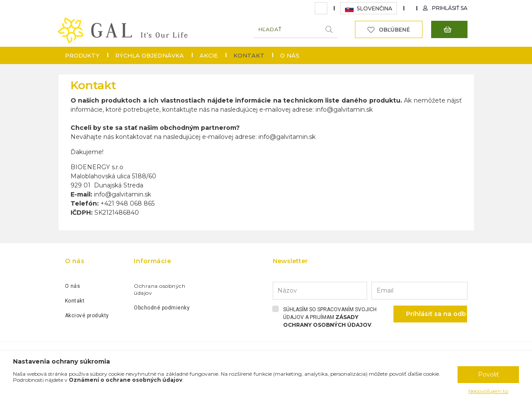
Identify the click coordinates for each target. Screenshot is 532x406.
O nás (290, 55)
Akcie (209, 55)
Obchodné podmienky (162, 308)
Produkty (82, 55)
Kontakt (75, 301)
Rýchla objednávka (150, 55)
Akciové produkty (87, 316)
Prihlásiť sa (450, 8)
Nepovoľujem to (488, 391)
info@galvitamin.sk (344, 110)
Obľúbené (394, 30)
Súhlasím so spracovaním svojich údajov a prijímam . (330, 317)
